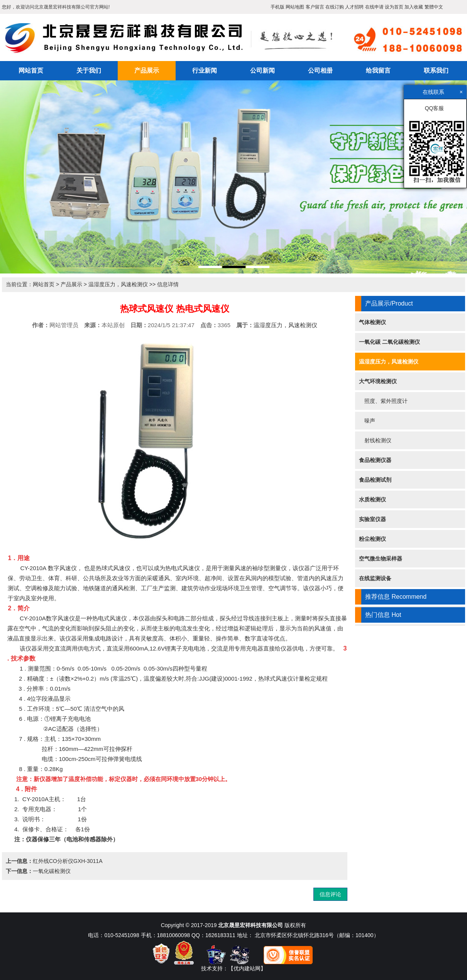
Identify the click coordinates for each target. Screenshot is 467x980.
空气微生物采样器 (381, 559)
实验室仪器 (372, 519)
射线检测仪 (375, 440)
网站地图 (295, 7)
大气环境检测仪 (378, 381)
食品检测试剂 (375, 480)
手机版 (277, 7)
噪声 (367, 421)
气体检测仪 (372, 322)
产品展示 (147, 70)
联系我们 (436, 70)
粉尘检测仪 (372, 539)
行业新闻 (205, 70)
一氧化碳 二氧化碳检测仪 (389, 342)
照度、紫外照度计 (383, 401)
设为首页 (394, 7)
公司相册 (320, 70)
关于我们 (89, 70)
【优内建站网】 (247, 968)
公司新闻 (262, 70)
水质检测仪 (372, 499)
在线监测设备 (375, 578)
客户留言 (315, 7)
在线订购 (335, 7)
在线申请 (374, 7)
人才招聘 (354, 7)
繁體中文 (434, 7)
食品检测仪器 (375, 460)
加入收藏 (414, 7)
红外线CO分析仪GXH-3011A (68, 861)
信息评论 (330, 894)
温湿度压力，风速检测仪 (118, 284)
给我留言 (378, 70)
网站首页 (31, 70)
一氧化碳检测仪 (52, 871)
